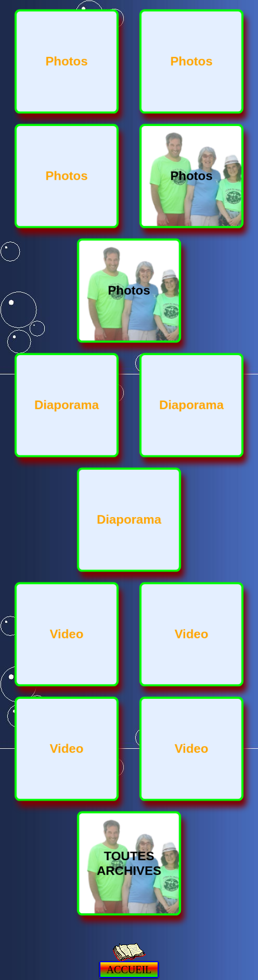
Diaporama (67, 405)
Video (67, 634)
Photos (66, 61)
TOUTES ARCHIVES (129, 863)
